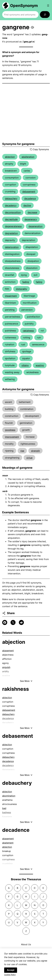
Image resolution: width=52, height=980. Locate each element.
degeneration (35, 226)
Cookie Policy (10, 976)
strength (35, 451)
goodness (10, 430)
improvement (12, 437)
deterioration (12, 247)
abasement (8, 651)
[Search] (45, 15)
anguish (6, 667)
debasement (29, 191)
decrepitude (11, 219)
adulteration (28, 157)
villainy (25, 365)
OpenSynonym (24, 6)
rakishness (28, 331)
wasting (40, 365)
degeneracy (31, 219)
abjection (10, 157)
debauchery (11, 198)
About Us (26, 944)
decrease (32, 212)
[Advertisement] (26, 113)
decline (27, 205)
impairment (11, 296)
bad (4, 808)
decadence (30, 198)
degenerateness (13, 226)
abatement (8, 843)
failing (39, 282)
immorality (21, 289)
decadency (11, 205)
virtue (29, 458)
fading (26, 282)
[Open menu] (48, 6)
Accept (11, 971)
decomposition (13, 212)
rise (22, 451)
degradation (11, 233)
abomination (9, 796)
